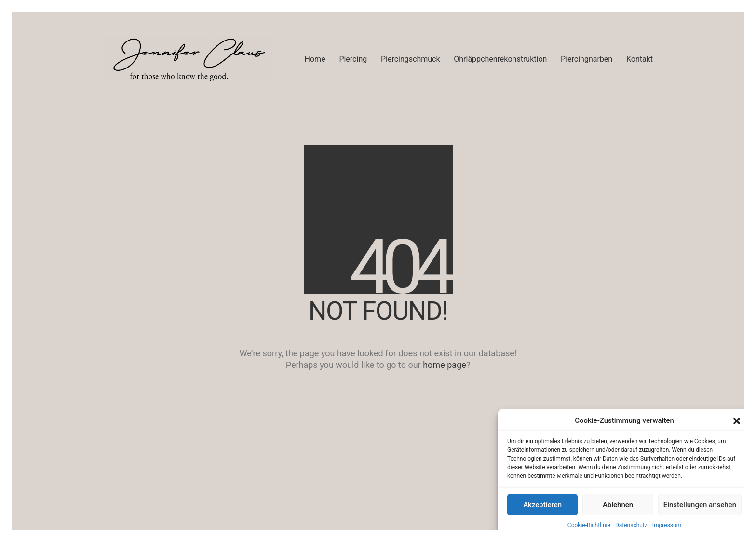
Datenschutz (631, 525)
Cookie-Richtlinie (589, 525)
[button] (737, 421)
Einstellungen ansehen (700, 505)
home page (445, 365)
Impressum (667, 525)
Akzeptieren (542, 505)
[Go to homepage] (188, 59)
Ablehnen (618, 505)
